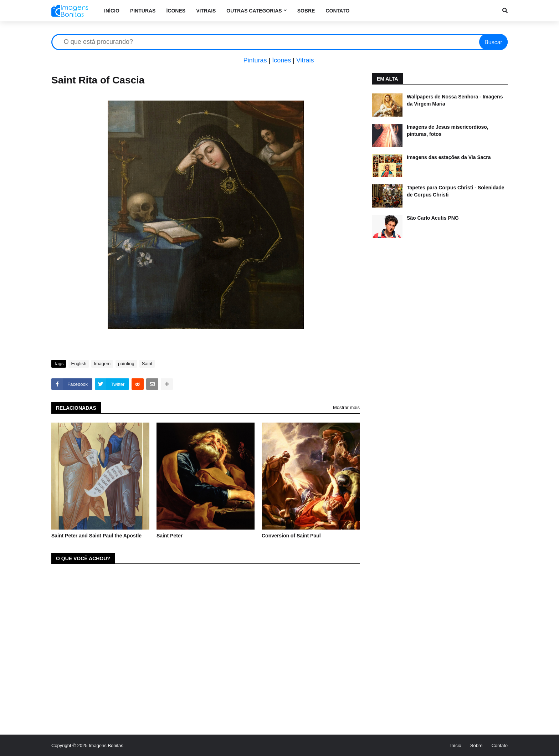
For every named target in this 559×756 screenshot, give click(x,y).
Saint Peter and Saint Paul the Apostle (96, 536)
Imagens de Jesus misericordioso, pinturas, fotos (448, 131)
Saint (147, 364)
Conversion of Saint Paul (291, 536)
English (79, 364)
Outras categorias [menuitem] (254, 11)
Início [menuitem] (112, 11)
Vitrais (305, 60)
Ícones (281, 60)
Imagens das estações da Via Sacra (449, 157)
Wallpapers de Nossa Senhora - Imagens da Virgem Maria (455, 100)
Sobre (476, 745)
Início (456, 745)
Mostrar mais (346, 407)
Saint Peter (170, 536)
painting (126, 364)
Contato (499, 745)
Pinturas (255, 60)
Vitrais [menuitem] (206, 11)
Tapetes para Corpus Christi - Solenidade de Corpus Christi (456, 191)
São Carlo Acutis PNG (433, 218)
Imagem (102, 364)
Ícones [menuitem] (176, 11)
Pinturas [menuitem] (143, 11)
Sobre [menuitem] (306, 11)
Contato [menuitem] (337, 11)
